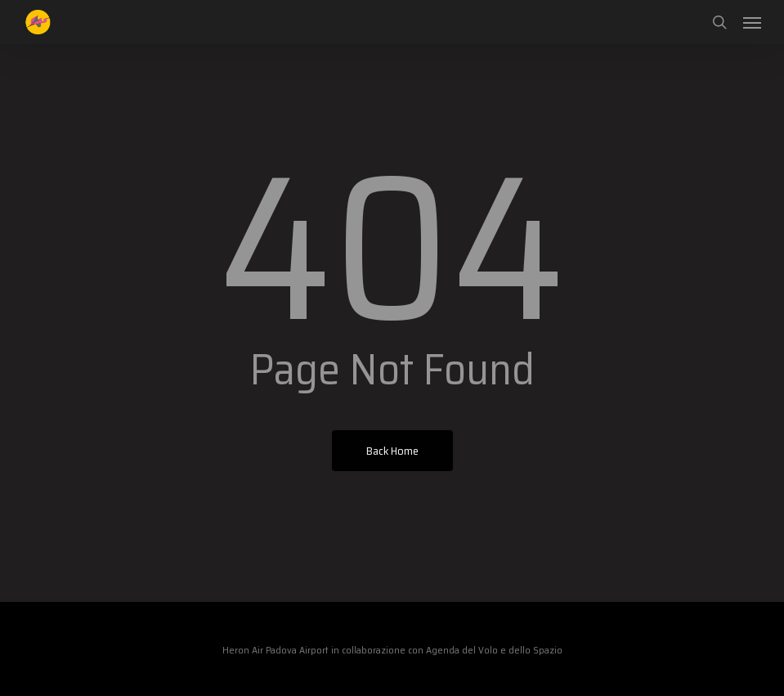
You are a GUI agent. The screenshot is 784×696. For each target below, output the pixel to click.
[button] (752, 22)
